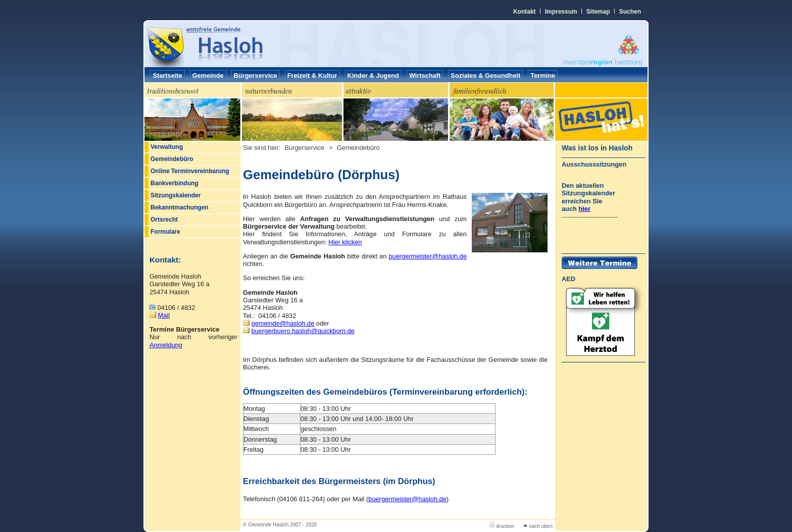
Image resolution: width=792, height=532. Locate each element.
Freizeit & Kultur (312, 75)
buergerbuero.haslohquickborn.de (303, 331)
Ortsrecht (164, 220)
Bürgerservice (256, 75)
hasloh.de (407, 499)
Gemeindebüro (172, 159)
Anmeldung (166, 345)
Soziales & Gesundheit (485, 75)
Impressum (561, 12)
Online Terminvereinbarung (190, 171)
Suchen (630, 12)
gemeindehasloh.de (283, 323)
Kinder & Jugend (373, 75)
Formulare (165, 232)
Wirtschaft (425, 75)
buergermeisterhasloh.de (428, 256)
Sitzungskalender (176, 195)
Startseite (167, 75)
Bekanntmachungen (180, 207)
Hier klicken (345, 242)
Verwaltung (167, 147)
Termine (543, 75)
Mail (164, 315)
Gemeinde (208, 75)
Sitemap (598, 12)
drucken (502, 526)
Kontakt (525, 12)
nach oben (538, 526)
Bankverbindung (175, 183)
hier (584, 209)
